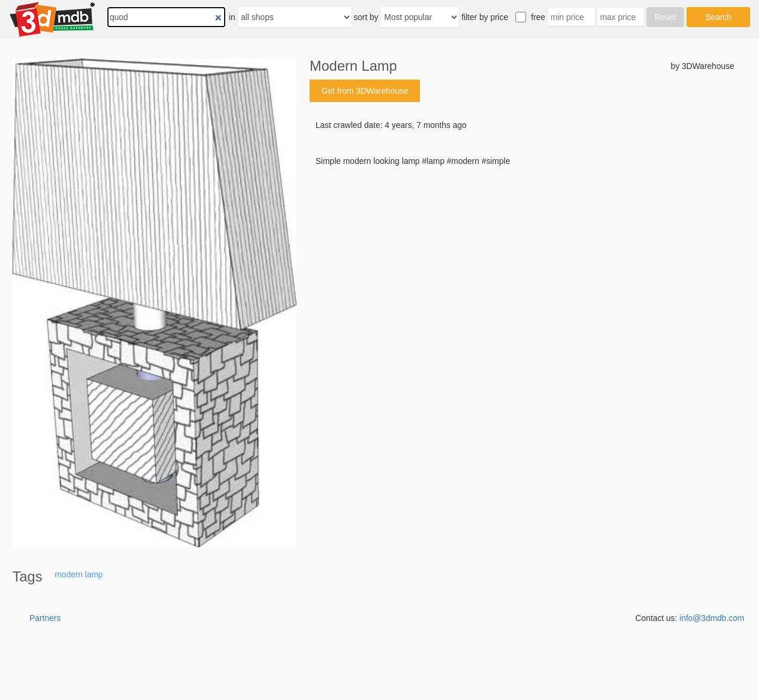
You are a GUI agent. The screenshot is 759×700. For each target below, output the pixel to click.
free (538, 17)
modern (69, 574)
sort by (366, 17)
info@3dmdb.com (712, 618)
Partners (45, 618)
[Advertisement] (522, 257)
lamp (94, 574)
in (232, 17)
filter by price (484, 17)
